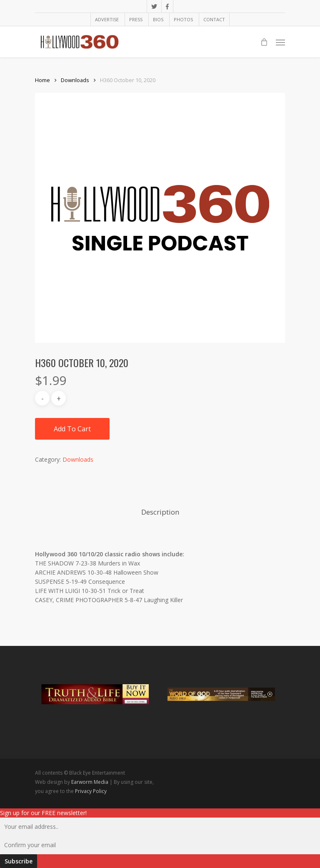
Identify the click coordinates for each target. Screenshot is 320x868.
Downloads (75, 80)
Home (42, 80)
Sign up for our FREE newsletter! (43, 813)
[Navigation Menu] (280, 42)
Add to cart (72, 429)
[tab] (160, 512)
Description (160, 512)
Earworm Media (90, 782)
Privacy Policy (91, 791)
